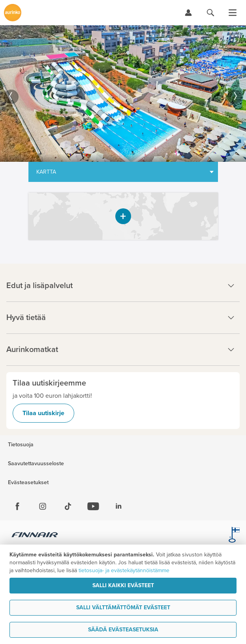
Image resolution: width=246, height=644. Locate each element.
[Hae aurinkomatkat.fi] (210, 13)
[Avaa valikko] (233, 13)
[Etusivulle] (13, 13)
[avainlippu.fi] (234, 536)
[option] (123, 94)
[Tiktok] (68, 506)
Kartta (46, 172)
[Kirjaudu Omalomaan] (188, 13)
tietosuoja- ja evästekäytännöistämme (124, 570)
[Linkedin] (118, 506)
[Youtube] (93, 506)
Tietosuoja (21, 445)
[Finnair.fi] (35, 536)
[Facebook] (17, 506)
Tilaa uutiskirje (43, 413)
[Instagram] (43, 506)
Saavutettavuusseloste (36, 464)
